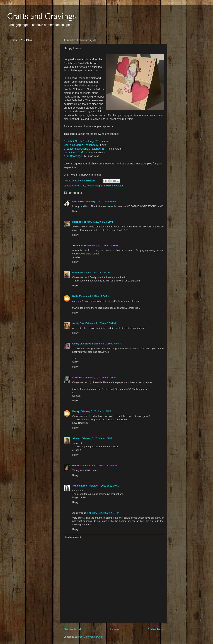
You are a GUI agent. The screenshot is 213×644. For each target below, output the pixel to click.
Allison (76, 438)
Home (114, 629)
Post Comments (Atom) (91, 637)
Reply (75, 211)
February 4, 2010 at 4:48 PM (107, 344)
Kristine (77, 222)
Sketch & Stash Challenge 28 (81, 141)
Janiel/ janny (80, 486)
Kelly (75, 296)
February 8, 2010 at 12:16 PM (103, 513)
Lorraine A (78, 377)
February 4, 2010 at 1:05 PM (103, 245)
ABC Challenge (73, 156)
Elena (76, 273)
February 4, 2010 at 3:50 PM (101, 323)
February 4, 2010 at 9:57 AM (101, 201)
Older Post (156, 629)
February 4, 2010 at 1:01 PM (98, 222)
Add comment (73, 537)
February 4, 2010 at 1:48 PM (95, 273)
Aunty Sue (78, 323)
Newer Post (72, 629)
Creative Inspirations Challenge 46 (84, 149)
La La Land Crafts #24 (77, 152)
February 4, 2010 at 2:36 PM (94, 296)
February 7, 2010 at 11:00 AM (101, 466)
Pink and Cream (115, 186)
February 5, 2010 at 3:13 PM (96, 411)
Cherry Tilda (79, 186)
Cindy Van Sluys (82, 344)
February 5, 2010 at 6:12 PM (97, 438)
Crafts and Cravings (42, 16)
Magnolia (100, 186)
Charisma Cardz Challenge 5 (81, 145)
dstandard (78, 466)
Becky (76, 411)
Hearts (90, 186)
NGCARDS (78, 201)
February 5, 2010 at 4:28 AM (101, 377)
